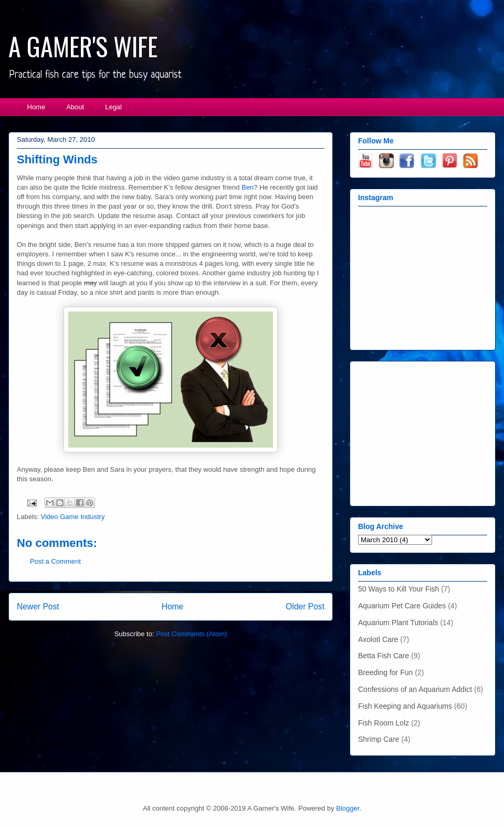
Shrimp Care (379, 739)
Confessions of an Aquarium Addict (415, 689)
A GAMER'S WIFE (83, 46)
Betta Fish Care (384, 656)
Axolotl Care (378, 639)
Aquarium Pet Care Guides (402, 606)
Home (36, 107)
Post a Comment (55, 561)
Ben (248, 187)
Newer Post (38, 607)
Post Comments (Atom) (191, 634)
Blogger (348, 808)
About (75, 107)
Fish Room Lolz (384, 723)
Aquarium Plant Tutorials (398, 623)
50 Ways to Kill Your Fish (398, 589)
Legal (113, 107)
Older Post (305, 607)
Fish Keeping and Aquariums (405, 706)
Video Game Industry (73, 517)
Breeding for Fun (385, 672)
